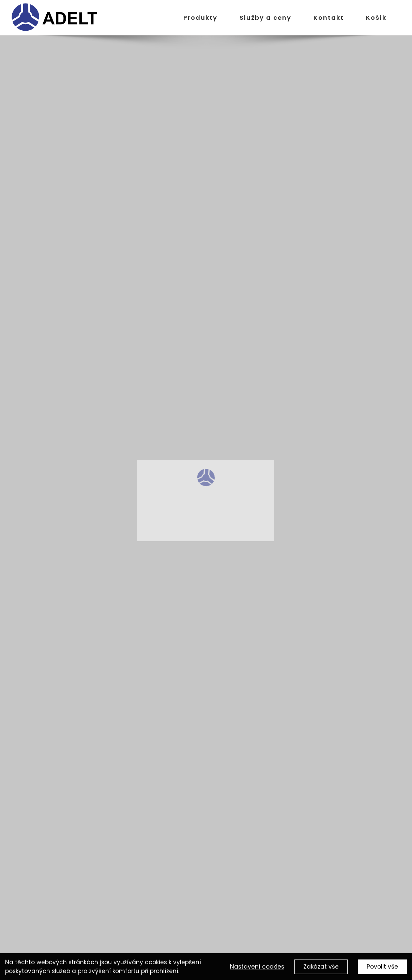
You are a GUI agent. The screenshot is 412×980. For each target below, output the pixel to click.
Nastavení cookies (257, 967)
